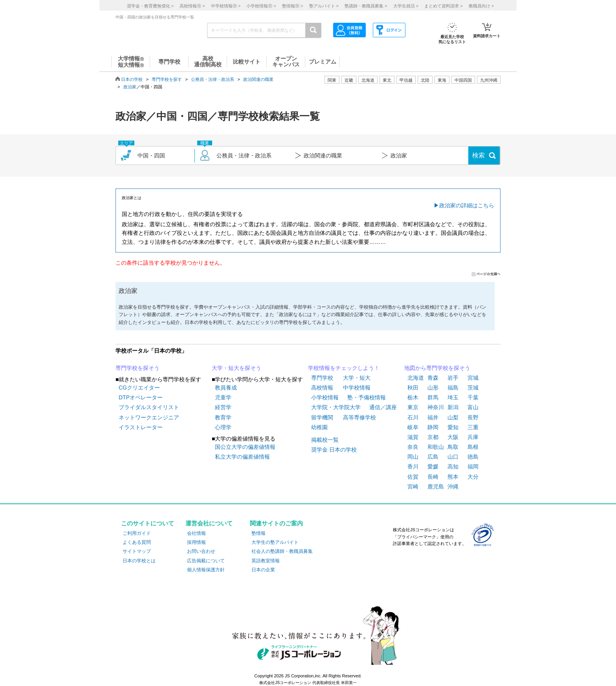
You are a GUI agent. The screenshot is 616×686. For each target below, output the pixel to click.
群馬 (433, 397)
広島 (433, 457)
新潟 (453, 407)
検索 (478, 155)
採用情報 (196, 542)
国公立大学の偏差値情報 (245, 447)
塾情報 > (292, 6)
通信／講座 (383, 407)
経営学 (223, 407)
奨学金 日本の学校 (334, 450)
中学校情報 (357, 388)
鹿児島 (436, 487)
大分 (473, 477)
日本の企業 (263, 570)
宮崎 (413, 487)
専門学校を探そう (137, 368)
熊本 (453, 477)
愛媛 (433, 466)
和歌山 (436, 447)
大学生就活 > (406, 6)
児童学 (223, 397)
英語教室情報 (266, 561)
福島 (453, 388)
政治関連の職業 (258, 79)
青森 (433, 378)
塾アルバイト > (324, 6)
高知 (453, 466)
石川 (413, 417)
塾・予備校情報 (367, 397)
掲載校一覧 (325, 440)
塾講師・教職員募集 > (366, 6)
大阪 (453, 437)
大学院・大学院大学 (336, 407)
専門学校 (322, 378)
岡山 (413, 457)
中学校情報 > (226, 6)
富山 (473, 407)
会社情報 (196, 533)
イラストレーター (141, 427)
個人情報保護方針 (206, 570)
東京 (413, 407)
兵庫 (473, 437)
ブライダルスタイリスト (149, 407)
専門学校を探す (167, 79)
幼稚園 (319, 427)
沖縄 (453, 487)
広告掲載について (206, 561)
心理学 (223, 427)
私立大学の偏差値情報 (242, 457)
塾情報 (258, 533)
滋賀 (413, 437)
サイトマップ (137, 551)
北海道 (368, 80)
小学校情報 (325, 397)
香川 (413, 466)
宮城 (473, 378)
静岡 (433, 427)
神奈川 (436, 407)
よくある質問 (137, 542)
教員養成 (226, 388)
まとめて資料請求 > (443, 6)
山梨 (453, 417)
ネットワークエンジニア (149, 417)
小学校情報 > (261, 6)
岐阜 (413, 427)
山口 (453, 457)
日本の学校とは (139, 561)
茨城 (473, 388)
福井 (433, 417)
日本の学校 (132, 79)
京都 (433, 437)
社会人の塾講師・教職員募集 (282, 551)
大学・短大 (357, 378)
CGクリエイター (139, 388)
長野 (473, 417)
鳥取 (453, 447)
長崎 (433, 477)
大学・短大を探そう (236, 368)
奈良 (413, 447)
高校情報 (322, 388)
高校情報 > (192, 6)
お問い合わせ (201, 551)
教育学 (223, 417)
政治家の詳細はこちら (467, 205)
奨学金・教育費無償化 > (150, 6)
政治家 (130, 87)
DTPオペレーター (141, 397)
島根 (473, 447)
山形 (433, 388)
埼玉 (453, 397)
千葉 (473, 397)
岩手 (453, 378)
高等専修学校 (359, 417)
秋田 (413, 388)
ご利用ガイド (137, 533)
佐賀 (413, 477)
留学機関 (322, 417)
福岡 (473, 466)
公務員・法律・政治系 (213, 79)
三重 (473, 427)
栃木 (413, 397)
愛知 (453, 427)
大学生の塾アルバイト (275, 542)
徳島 (473, 457)
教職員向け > (481, 6)
